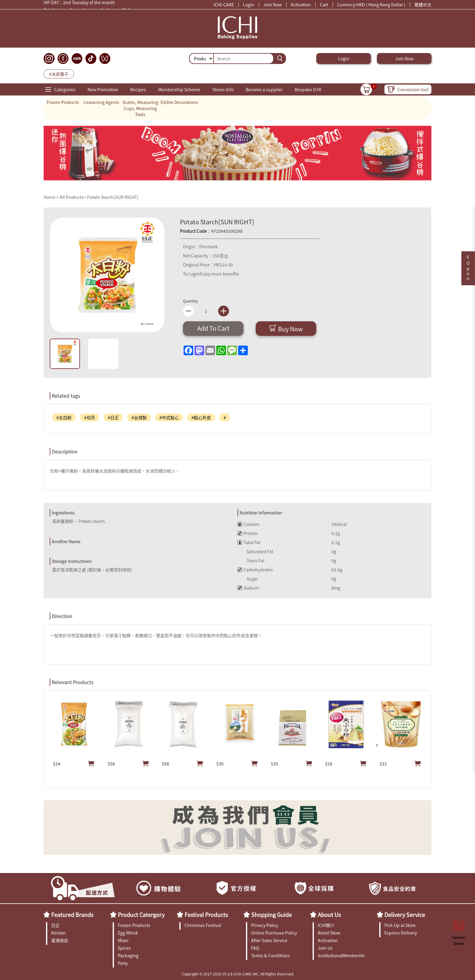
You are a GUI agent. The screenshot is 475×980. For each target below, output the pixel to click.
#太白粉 (64, 417)
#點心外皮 (201, 417)
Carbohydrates (255, 570)
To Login (191, 274)
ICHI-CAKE (224, 5)
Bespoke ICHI (308, 89)
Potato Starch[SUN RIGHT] (113, 197)
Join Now (272, 5)
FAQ (255, 948)
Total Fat (249, 542)
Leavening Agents (101, 102)
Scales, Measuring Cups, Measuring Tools (140, 108)
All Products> (73, 197)
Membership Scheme (179, 89)
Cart (324, 5)
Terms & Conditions (271, 955)
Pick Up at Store (400, 925)
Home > (52, 197)
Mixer (123, 940)
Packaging (128, 955)
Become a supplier (264, 89)
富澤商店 (60, 940)
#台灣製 (139, 417)
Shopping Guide (271, 915)
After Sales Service (269, 940)
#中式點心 (169, 417)
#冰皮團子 (59, 74)
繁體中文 (423, 5)
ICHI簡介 (326, 925)
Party (123, 963)
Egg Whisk (128, 933)
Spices (124, 948)
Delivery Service (405, 915)
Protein (248, 533)
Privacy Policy (265, 925)
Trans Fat (251, 560)
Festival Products (206, 915)
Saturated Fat (255, 551)
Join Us (325, 948)
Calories (249, 524)
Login (249, 5)
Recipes (138, 89)
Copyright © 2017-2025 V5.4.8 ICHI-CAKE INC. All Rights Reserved (237, 974)
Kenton (58, 933)
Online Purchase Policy (274, 933)
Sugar (248, 579)
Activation (301, 5)
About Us (329, 915)
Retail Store (329, 933)
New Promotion (103, 89)
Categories (65, 89)
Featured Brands (72, 915)
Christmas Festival (203, 925)
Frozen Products (63, 102)
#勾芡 (90, 417)
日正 (55, 925)
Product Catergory (141, 915)
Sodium (248, 588)
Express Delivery (401, 933)
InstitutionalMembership (341, 955)
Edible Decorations (179, 102)
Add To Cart (213, 328)
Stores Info (223, 89)
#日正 (113, 417)
